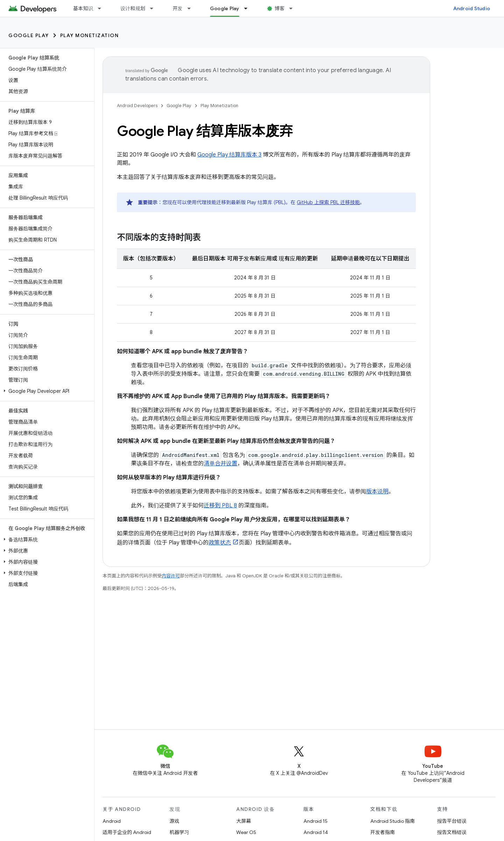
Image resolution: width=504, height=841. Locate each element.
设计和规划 (133, 8)
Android (112, 821)
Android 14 (316, 832)
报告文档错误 (452, 832)
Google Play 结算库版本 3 (229, 155)
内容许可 (171, 576)
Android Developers (137, 106)
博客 (280, 8)
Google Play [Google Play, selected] (225, 8)
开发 (178, 8)
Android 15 (316, 821)
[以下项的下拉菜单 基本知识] (103, 8)
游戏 (174, 821)
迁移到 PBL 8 (220, 506)
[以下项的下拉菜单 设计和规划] (155, 8)
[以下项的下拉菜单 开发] (192, 8)
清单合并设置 (220, 464)
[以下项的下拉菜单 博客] (294, 8)
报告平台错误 (452, 821)
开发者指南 (383, 832)
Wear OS (246, 832)
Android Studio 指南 (393, 821)
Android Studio (472, 8)
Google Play (29, 35)
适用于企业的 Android (127, 832)
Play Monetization (90, 35)
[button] (46, 391)
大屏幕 (244, 821)
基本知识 (83, 8)
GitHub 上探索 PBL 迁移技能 (328, 202)
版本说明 (377, 492)
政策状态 (220, 543)
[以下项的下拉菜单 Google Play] (249, 8)
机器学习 (179, 832)
